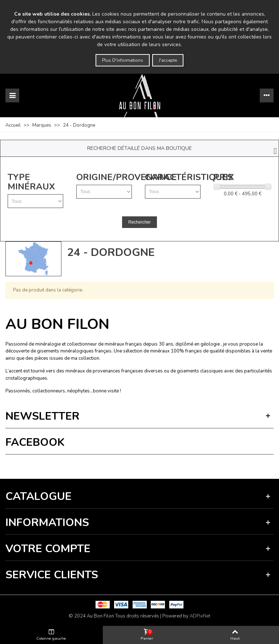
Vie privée (60, 465)
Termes (78, 465)
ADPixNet (200, 616)
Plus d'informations (123, 60)
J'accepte (168, 60)
